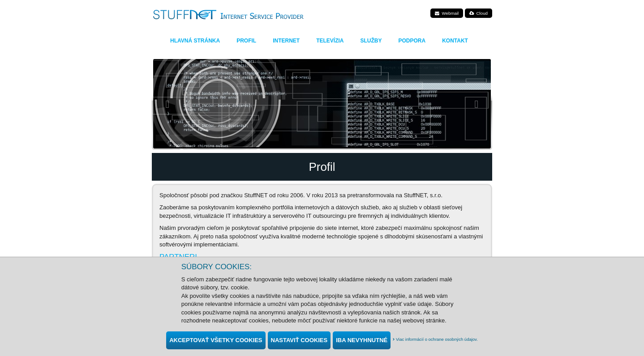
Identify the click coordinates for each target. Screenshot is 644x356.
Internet (286, 41)
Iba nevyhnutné (362, 340)
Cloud (479, 13)
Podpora (412, 41)
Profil (246, 41)
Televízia (330, 41)
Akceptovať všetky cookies (216, 340)
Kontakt (455, 41)
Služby (371, 41)
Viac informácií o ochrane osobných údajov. (435, 339)
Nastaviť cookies (299, 340)
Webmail (447, 13)
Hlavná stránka (195, 41)
